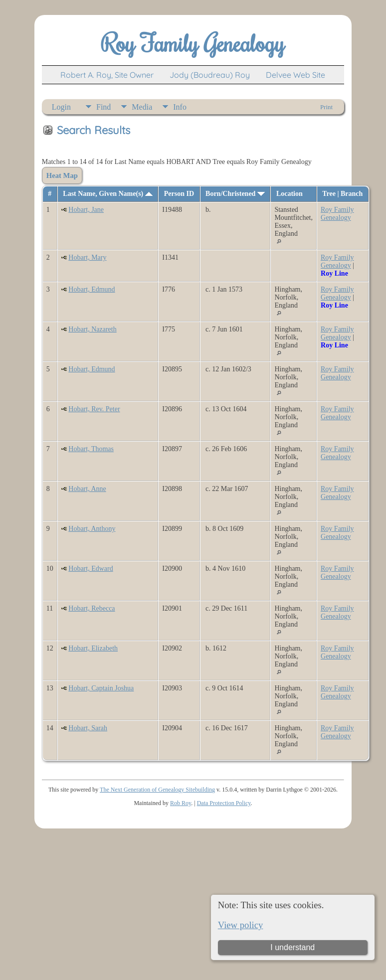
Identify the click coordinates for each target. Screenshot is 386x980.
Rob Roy (181, 803)
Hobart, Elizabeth (93, 648)
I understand (292, 947)
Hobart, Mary (87, 257)
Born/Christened (235, 194)
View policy (241, 925)
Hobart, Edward (91, 569)
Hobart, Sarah (88, 728)
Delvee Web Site (295, 75)
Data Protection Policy (224, 803)
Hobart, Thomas (91, 449)
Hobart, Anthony (92, 529)
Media (142, 107)
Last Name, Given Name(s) (107, 194)
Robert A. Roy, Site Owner (107, 75)
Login (61, 107)
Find (103, 107)
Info (180, 107)
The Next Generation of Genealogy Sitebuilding (157, 790)
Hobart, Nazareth (92, 329)
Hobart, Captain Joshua (101, 688)
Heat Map (62, 175)
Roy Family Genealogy (337, 214)
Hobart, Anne (87, 489)
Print (326, 107)
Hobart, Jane (86, 210)
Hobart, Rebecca (92, 608)
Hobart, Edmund (92, 289)
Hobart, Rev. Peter (94, 409)
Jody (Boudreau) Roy (210, 75)
